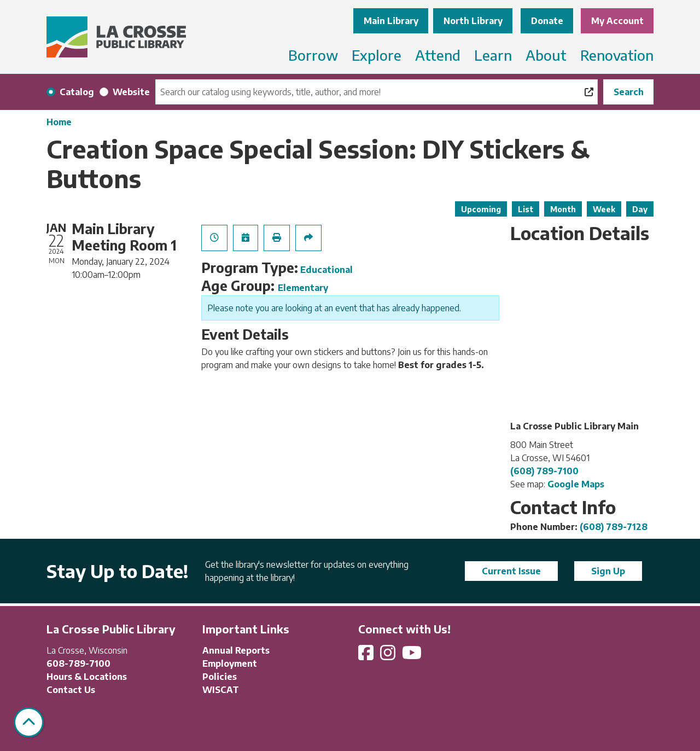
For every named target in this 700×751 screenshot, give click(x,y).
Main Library (391, 21)
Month (563, 209)
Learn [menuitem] (493, 55)
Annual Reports (236, 650)
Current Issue (511, 571)
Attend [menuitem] (438, 55)
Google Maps (576, 484)
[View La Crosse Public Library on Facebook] (367, 656)
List (526, 209)
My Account (617, 21)
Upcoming (481, 209)
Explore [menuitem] (377, 55)
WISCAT (221, 690)
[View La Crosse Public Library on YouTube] (413, 656)
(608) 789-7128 (614, 527)
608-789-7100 (78, 663)
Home (59, 122)
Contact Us (71, 690)
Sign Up (608, 571)
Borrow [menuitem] (313, 55)
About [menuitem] (546, 55)
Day (640, 209)
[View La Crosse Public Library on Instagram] (389, 656)
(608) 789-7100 (544, 471)
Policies (220, 677)
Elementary (303, 288)
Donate (547, 21)
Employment (230, 663)
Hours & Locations (87, 677)
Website (131, 92)
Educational (326, 270)
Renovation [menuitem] (617, 55)
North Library (473, 21)
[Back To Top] (29, 722)
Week (604, 209)
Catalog (77, 92)
